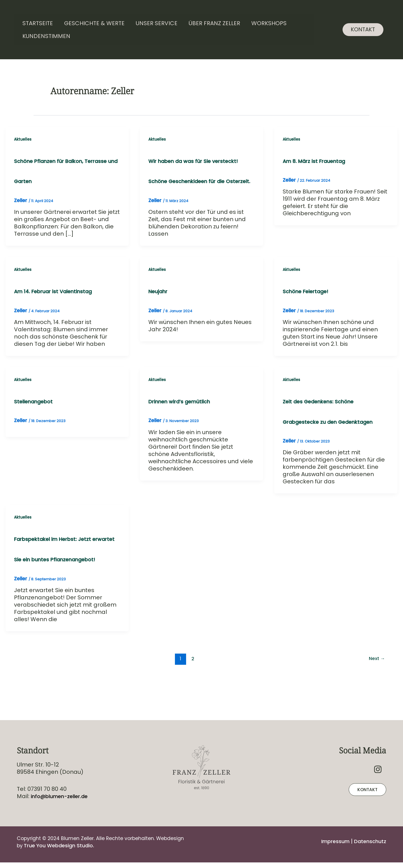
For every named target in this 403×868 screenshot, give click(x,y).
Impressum (331, 841)
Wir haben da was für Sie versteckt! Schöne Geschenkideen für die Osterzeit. (197, 181)
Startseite (38, 23)
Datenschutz (369, 841)
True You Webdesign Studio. (63, 845)
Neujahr (159, 313)
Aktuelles (23, 139)
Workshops (269, 23)
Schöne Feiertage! (308, 313)
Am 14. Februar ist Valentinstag (57, 313)
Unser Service (157, 23)
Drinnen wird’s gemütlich (182, 424)
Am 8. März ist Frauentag (317, 161)
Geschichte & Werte (94, 23)
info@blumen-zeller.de (62, 796)
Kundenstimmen (46, 36)
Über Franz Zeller (214, 23)
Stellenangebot (35, 424)
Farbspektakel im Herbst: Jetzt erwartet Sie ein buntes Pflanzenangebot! (56, 583)
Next (376, 703)
